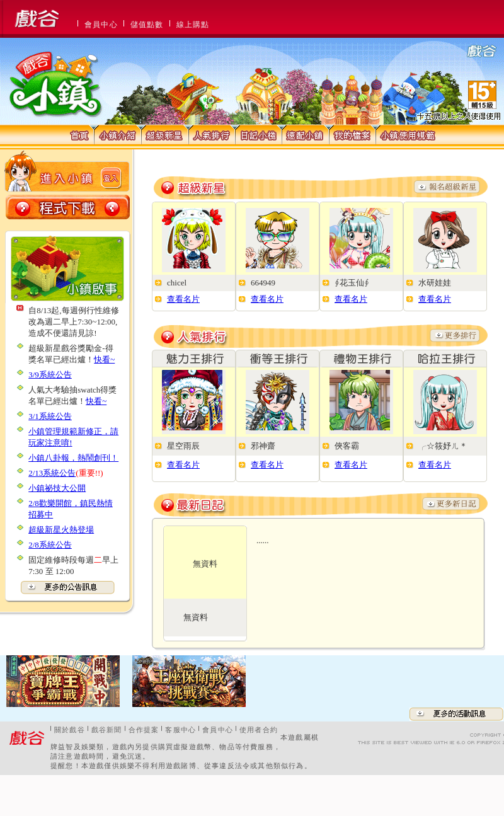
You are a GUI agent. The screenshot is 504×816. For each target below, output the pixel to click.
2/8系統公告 (50, 545)
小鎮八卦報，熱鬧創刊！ (73, 458)
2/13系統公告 (52, 473)
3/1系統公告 (50, 416)
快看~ (104, 359)
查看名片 (183, 299)
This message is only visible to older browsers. (252, 19)
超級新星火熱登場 (61, 530)
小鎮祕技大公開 (57, 488)
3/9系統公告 (50, 375)
